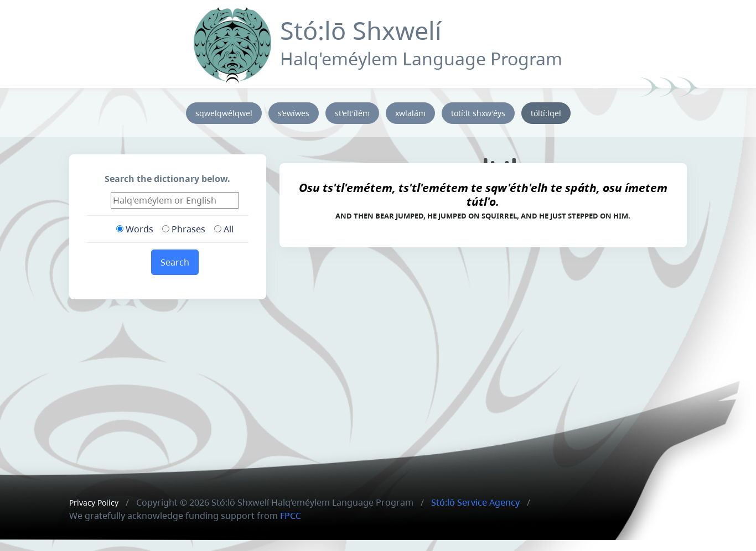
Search (175, 262)
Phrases (184, 229)
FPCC (291, 516)
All (224, 229)
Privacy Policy (94, 503)
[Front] (232, 43)
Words (135, 229)
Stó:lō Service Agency (475, 502)
